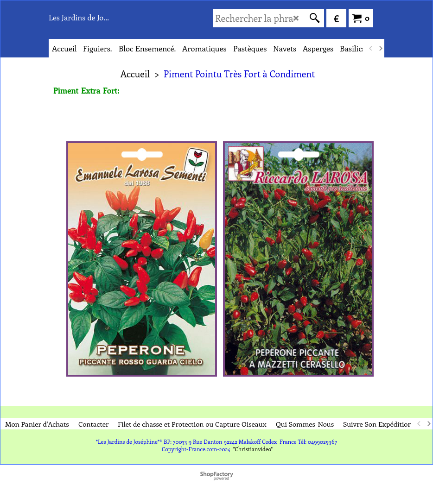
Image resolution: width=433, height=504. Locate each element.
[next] (380, 48)
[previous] (371, 48)
